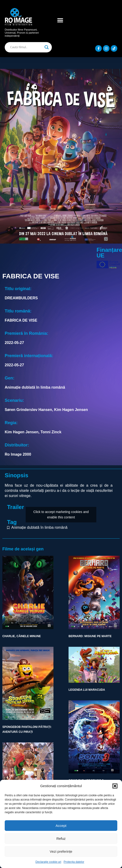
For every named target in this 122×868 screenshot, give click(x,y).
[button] (115, 786)
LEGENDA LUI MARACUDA (87, 690)
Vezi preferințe (61, 851)
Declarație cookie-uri (48, 862)
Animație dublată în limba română (39, 527)
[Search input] (26, 47)
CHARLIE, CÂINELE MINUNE (22, 636)
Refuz (61, 838)
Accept (61, 826)
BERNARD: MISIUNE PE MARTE (90, 636)
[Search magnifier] (47, 47)
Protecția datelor (74, 862)
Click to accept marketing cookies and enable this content (61, 515)
